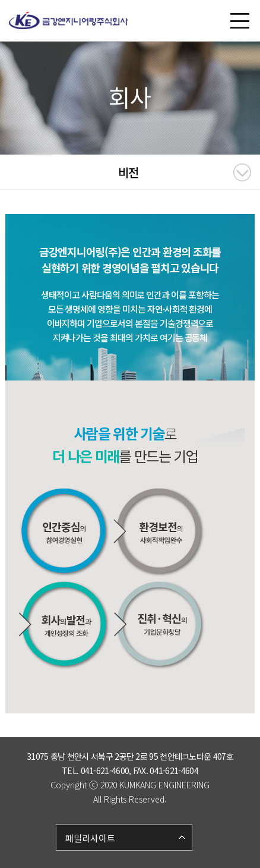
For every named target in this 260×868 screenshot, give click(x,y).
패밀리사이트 (90, 838)
